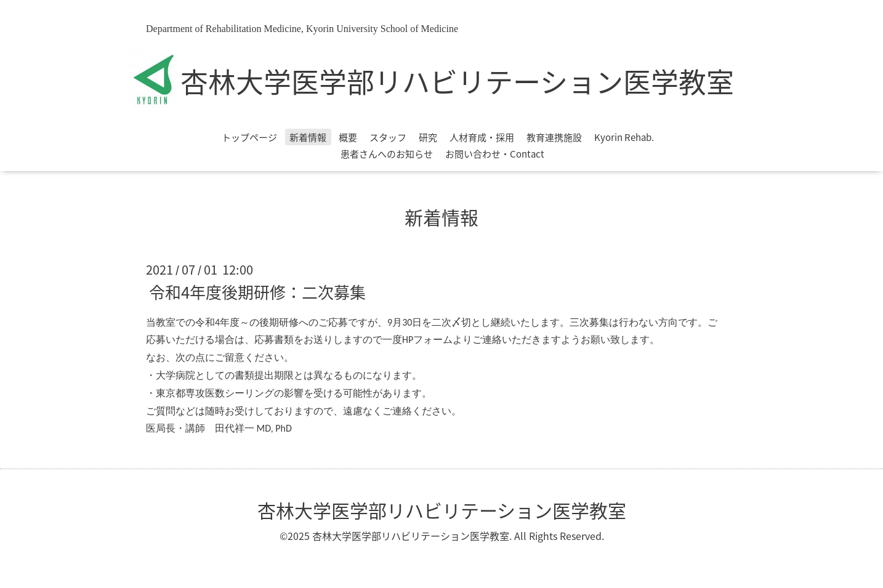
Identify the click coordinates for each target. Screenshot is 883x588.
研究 (428, 137)
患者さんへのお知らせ (387, 154)
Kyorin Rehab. (624, 137)
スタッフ (388, 137)
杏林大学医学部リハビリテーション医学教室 (457, 81)
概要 (348, 137)
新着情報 (308, 137)
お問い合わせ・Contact (495, 154)
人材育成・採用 (482, 137)
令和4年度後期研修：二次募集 (257, 291)
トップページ (249, 137)
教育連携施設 (554, 137)
